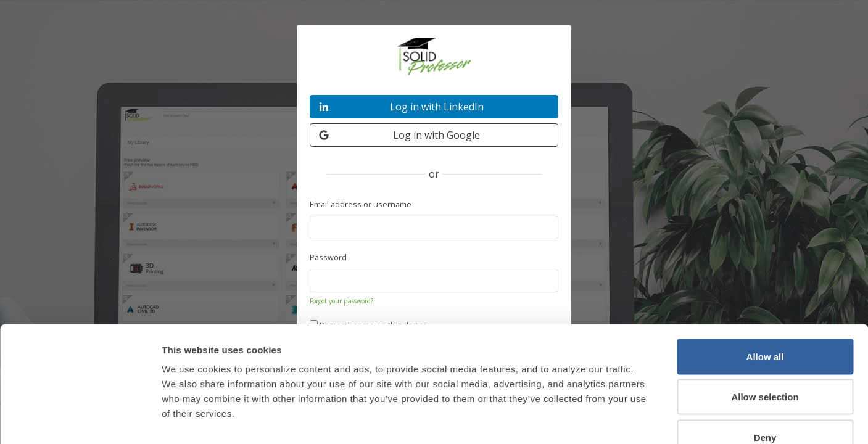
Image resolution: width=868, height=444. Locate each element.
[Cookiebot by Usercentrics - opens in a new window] (80, 420)
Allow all (765, 282)
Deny (765, 363)
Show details (644, 420)
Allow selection (765, 323)
